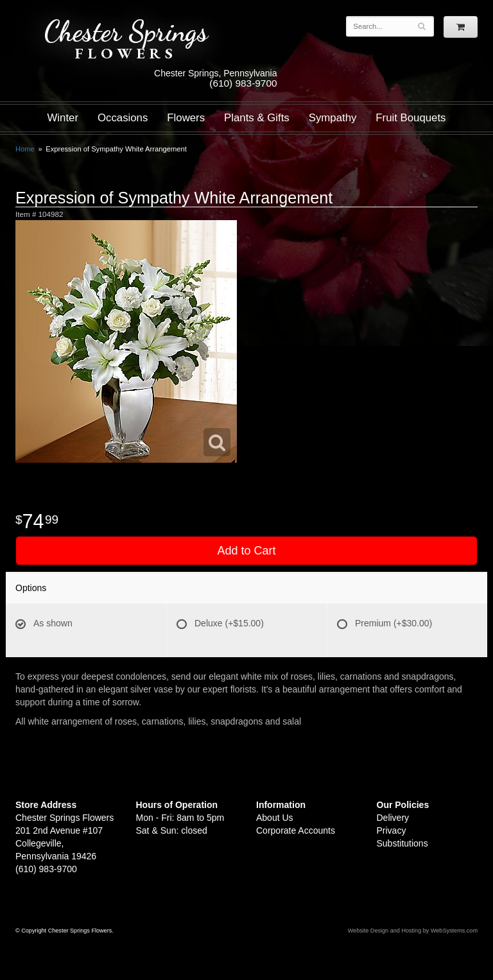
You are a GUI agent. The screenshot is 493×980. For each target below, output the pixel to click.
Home (25, 149)
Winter (63, 118)
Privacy (392, 830)
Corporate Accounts (296, 830)
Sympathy (333, 118)
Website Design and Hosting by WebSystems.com (413, 931)
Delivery (393, 818)
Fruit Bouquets (411, 118)
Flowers (186, 118)
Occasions (123, 118)
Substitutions (402, 843)
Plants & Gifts (257, 118)
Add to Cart (246, 551)
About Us (275, 818)
